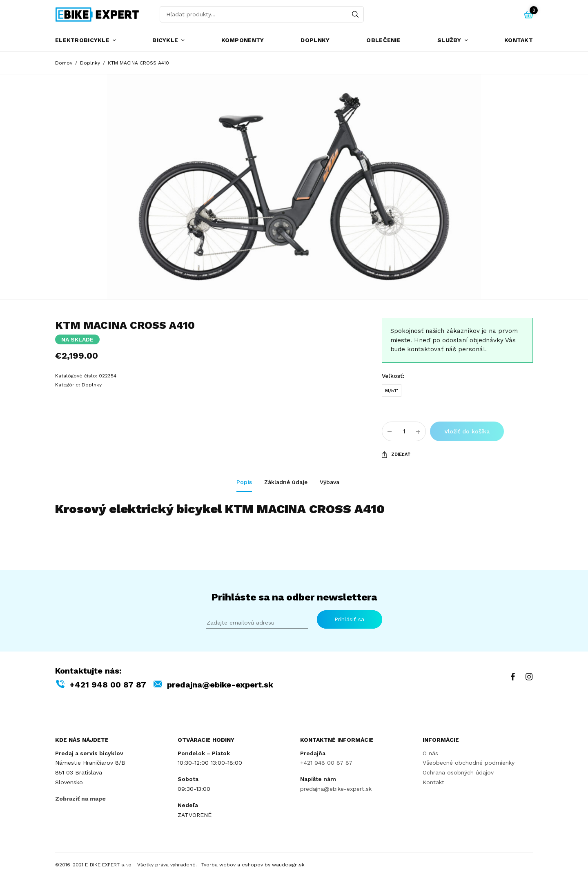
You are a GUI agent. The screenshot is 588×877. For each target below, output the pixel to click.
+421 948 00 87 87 (108, 684)
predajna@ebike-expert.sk (220, 684)
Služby (449, 40)
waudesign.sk (288, 865)
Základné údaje (286, 482)
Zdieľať (396, 455)
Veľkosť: (393, 376)
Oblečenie (383, 40)
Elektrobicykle (82, 40)
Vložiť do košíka (467, 431)
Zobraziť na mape (80, 798)
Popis (244, 482)
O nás (430, 753)
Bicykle (165, 40)
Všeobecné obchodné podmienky (469, 763)
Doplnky (315, 40)
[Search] (355, 14)
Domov (64, 63)
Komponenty (243, 40)
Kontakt (519, 40)
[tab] (250, 486)
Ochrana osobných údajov (458, 772)
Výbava (330, 482)
